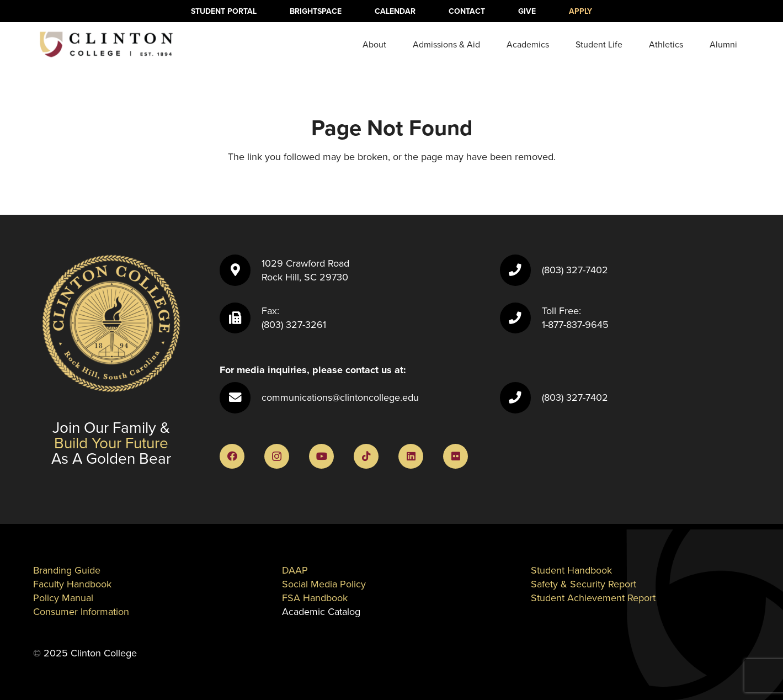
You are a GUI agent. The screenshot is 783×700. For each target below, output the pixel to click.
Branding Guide (67, 570)
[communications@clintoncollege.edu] (241, 397)
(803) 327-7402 (575, 270)
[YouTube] (321, 456)
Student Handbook (571, 570)
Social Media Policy (324, 584)
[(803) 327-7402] (521, 270)
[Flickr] (456, 456)
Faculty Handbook (72, 584)
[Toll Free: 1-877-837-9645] (521, 318)
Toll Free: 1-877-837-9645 (575, 318)
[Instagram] (277, 456)
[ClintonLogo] (106, 44)
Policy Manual (63, 598)
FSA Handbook (315, 598)
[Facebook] (232, 456)
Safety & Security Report (584, 584)
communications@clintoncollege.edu (340, 397)
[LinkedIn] (411, 456)
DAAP (295, 570)
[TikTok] (366, 456)
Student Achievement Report (593, 598)
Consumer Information (81, 612)
